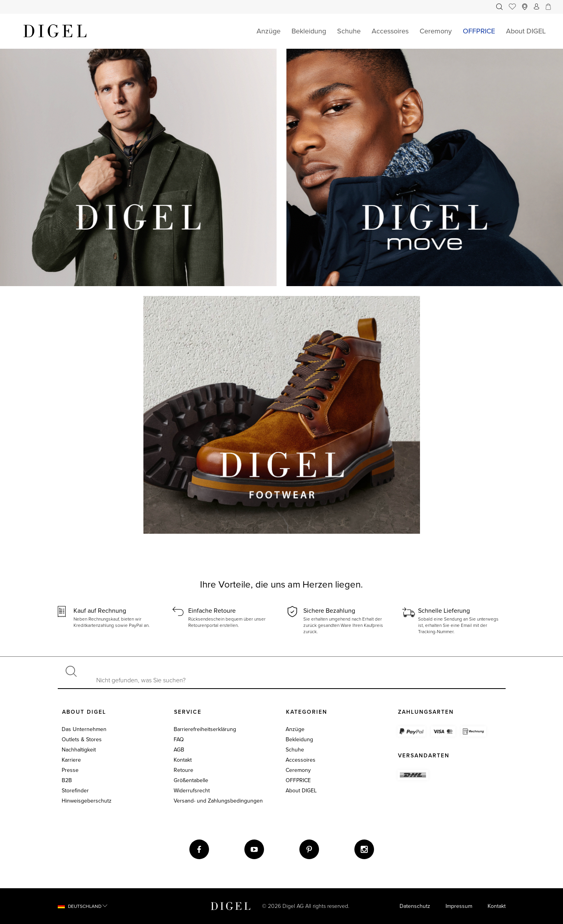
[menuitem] (499, 7)
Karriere (71, 760)
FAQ (179, 739)
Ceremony (298, 770)
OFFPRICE (298, 780)
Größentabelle (191, 780)
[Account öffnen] (537, 7)
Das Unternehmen (84, 729)
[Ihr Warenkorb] (547, 7)
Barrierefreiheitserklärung (205, 729)
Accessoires (301, 760)
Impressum (459, 906)
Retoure (183, 770)
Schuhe (295, 750)
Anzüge (295, 729)
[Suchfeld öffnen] (499, 7)
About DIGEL (301, 791)
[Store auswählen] (525, 7)
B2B (67, 780)
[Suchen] (71, 672)
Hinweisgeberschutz (87, 801)
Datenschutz (415, 906)
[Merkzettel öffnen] (512, 7)
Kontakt (183, 760)
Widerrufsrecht (192, 791)
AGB (179, 750)
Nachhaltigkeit (79, 750)
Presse (70, 770)
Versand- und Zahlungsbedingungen (218, 801)
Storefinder (75, 791)
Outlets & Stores (82, 739)
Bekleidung (299, 739)
